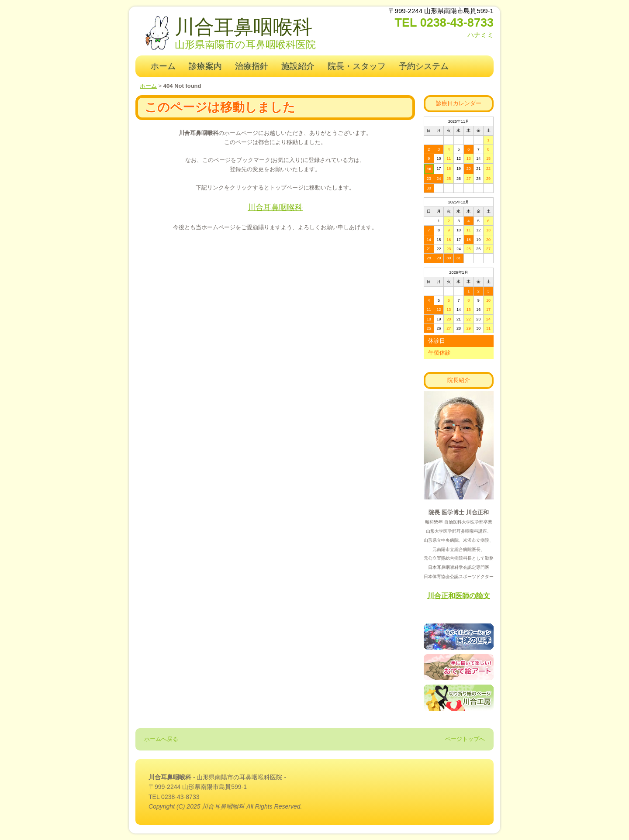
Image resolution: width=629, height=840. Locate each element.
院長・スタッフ (357, 66)
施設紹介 (298, 66)
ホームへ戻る (161, 739)
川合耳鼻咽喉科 (244, 27)
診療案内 (205, 66)
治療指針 (252, 66)
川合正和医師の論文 (459, 596)
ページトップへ (465, 739)
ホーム (163, 66)
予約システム (424, 66)
